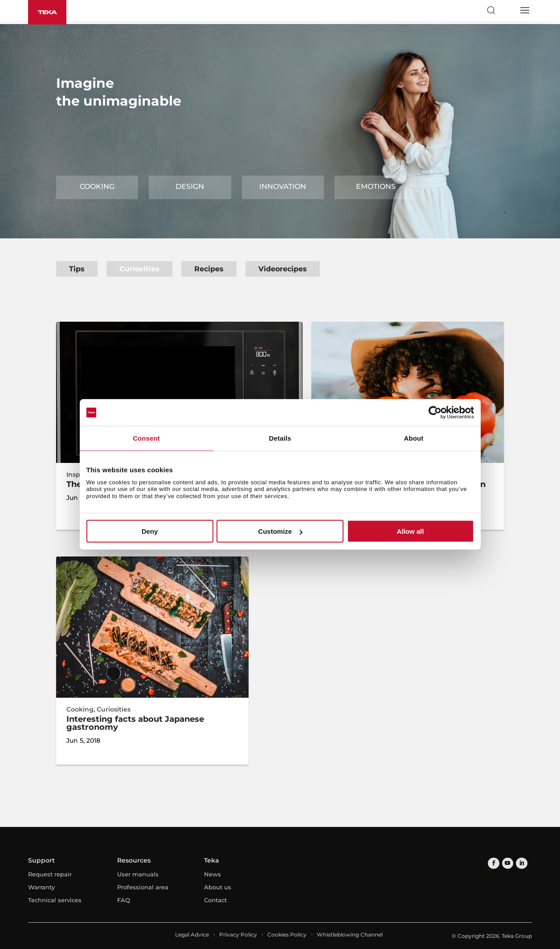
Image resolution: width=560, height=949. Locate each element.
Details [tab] (280, 438)
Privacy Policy (238, 935)
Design (190, 186)
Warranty (41, 887)
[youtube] (506, 863)
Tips (77, 269)
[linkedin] (520, 863)
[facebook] (493, 863)
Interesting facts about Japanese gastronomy (135, 723)
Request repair (50, 874)
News (213, 874)
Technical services (55, 900)
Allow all (411, 531)
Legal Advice (192, 935)
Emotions (376, 186)
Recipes (209, 269)
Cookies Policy (287, 935)
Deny (150, 531)
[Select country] (507, 10)
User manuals (138, 874)
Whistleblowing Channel (350, 935)
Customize (280, 531)
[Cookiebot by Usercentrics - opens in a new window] (435, 413)
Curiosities (139, 269)
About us (218, 887)
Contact (215, 900)
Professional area (143, 887)
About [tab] (414, 438)
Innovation (283, 186)
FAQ (124, 900)
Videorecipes (283, 269)
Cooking (97, 186)
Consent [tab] (146, 438)
